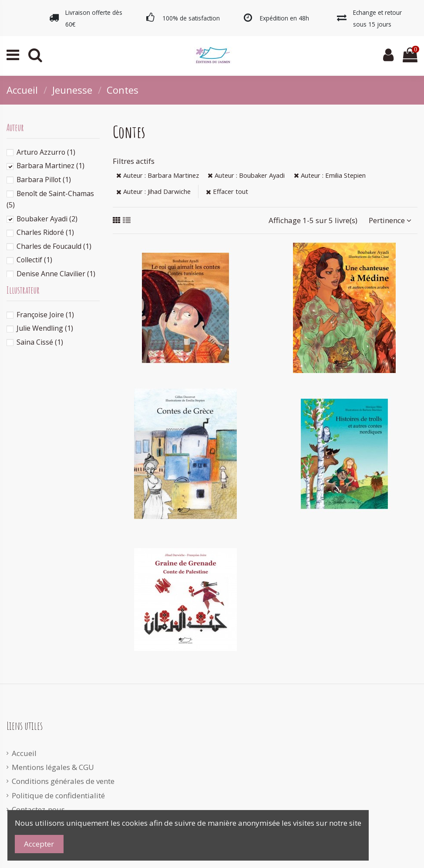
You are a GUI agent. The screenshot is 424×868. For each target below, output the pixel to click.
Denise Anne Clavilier (56, 274)
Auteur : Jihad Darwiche (153, 191)
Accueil (24, 753)
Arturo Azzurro (46, 152)
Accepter (39, 844)
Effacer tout (227, 191)
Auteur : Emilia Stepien (330, 175)
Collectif (34, 260)
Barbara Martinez (50, 166)
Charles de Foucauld (54, 246)
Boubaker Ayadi (47, 219)
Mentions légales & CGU (53, 767)
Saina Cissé (40, 342)
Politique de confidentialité (58, 795)
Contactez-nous (38, 809)
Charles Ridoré (45, 232)
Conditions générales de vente (63, 781)
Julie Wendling (45, 328)
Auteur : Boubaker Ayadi (246, 175)
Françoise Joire (45, 315)
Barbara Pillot (44, 180)
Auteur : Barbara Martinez (158, 175)
